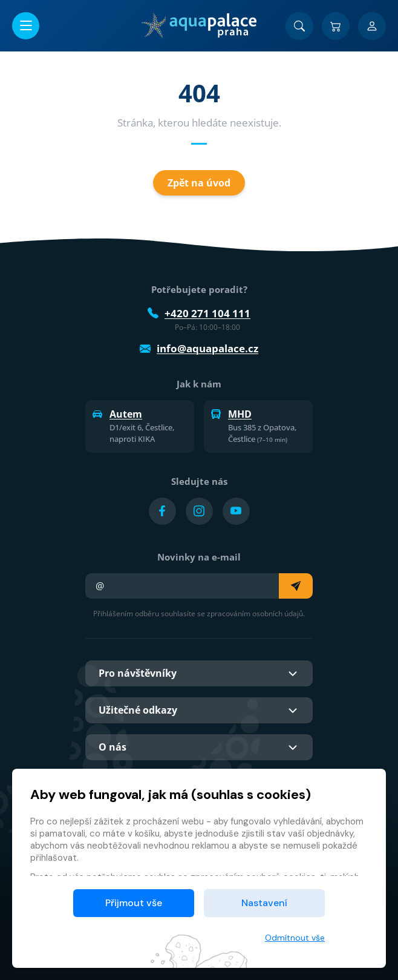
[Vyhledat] (299, 26)
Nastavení (264, 903)
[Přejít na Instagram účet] (199, 511)
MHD (231, 414)
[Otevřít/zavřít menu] (26, 26)
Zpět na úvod (199, 183)
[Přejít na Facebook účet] (162, 511)
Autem (117, 414)
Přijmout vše (134, 903)
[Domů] (199, 25)
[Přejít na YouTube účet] (236, 511)
